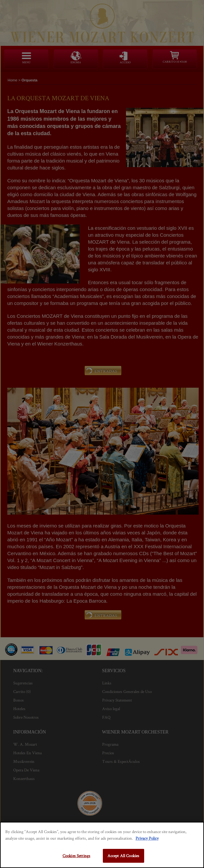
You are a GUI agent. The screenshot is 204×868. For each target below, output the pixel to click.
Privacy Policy (147, 838)
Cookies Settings (76, 856)
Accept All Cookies (123, 856)
